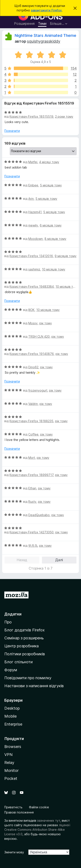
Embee (33, 185)
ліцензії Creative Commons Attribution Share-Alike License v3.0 (37, 830)
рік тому (46, 323)
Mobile (10, 716)
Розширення (24, 23)
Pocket (11, 778)
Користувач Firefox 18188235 (31, 421)
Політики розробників (25, 654)
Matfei (33, 162)
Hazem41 (35, 212)
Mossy (33, 323)
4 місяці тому (49, 162)
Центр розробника (21, 646)
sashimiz (34, 269)
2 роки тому (64, 116)
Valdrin (33, 404)
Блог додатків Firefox (25, 630)
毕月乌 (33, 546)
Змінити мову (14, 852)
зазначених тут (49, 820)
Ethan (32, 488)
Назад (22, 560)
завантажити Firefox (46, 10)
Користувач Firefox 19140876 (32, 354)
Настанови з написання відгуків (34, 686)
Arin (31, 199)
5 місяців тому (51, 185)
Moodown (36, 239)
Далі (59, 560)
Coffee (33, 434)
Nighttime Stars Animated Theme (45, 35)
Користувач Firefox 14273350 (32, 532)
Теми (42, 23)
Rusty (32, 502)
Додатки (13, 614)
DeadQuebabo (39, 515)
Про (8, 622)
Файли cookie (39, 807)
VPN (8, 755)
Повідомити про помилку (28, 678)
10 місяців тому (54, 269)
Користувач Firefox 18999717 (31, 475)
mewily (33, 225)
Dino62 (33, 367)
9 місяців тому (66, 256)
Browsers (13, 747)
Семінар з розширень (24, 638)
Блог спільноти (18, 662)
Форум (11, 670)
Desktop (12, 708)
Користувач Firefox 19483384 (32, 286)
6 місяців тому (51, 225)
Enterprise (13, 724)
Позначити (12, 131)
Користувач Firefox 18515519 (31, 116)
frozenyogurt (38, 390)
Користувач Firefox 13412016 (31, 256)
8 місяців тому (55, 239)
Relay (9, 763)
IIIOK (31, 310)
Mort (32, 458)
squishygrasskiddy (44, 41)
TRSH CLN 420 (39, 336)
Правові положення (19, 812)
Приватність (13, 807)
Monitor (11, 770)
